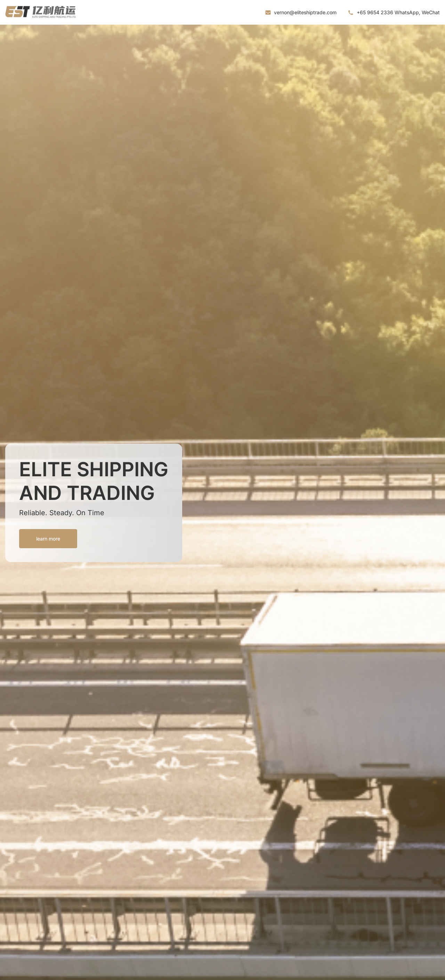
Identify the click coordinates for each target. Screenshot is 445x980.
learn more (48, 539)
